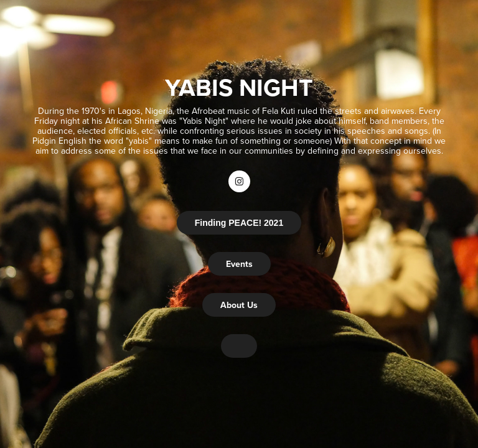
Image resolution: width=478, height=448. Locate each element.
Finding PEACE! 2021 (239, 223)
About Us (239, 305)
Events (239, 264)
